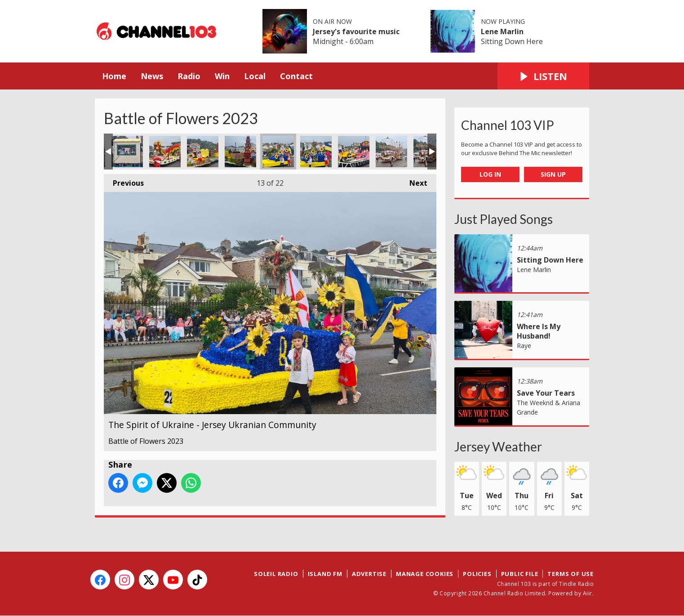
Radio (189, 76)
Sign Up (553, 174)
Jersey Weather (498, 446)
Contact (296, 76)
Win (222, 76)
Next (414, 181)
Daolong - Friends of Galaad (165, 152)
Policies (477, 574)
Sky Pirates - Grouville (391, 152)
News (152, 76)
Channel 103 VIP (508, 125)
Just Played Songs (504, 219)
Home (114, 76)
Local (255, 76)
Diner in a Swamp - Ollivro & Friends (127, 152)
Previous (124, 181)
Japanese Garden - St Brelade (203, 152)
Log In (490, 174)
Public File (520, 574)
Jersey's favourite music (356, 31)
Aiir (588, 593)
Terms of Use (571, 574)
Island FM (325, 574)
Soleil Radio (276, 574)
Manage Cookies (425, 574)
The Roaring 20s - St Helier (354, 152)
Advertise (369, 574)
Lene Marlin (502, 31)
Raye (524, 346)
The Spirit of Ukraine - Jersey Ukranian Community (278, 152)
